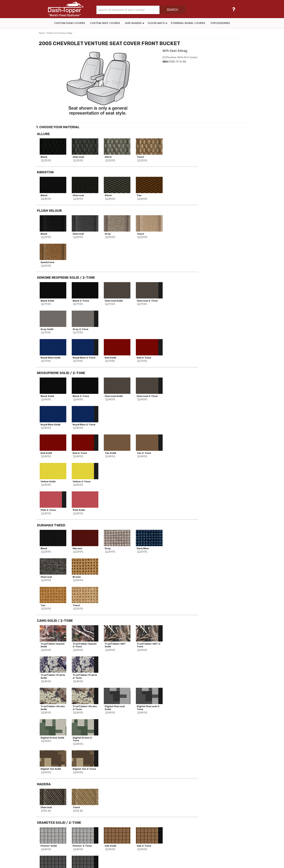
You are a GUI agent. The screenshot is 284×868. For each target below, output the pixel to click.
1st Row (62, 791)
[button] (152, 10)
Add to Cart (222, 164)
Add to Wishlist (221, 172)
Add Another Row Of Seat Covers (222, 184)
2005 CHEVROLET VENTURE (59, 781)
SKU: (165, 62)
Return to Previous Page (60, 33)
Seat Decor (48, 791)
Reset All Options (222, 195)
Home (42, 33)
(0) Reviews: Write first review (180, 57)
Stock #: (47, 772)
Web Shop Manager (174, 864)
